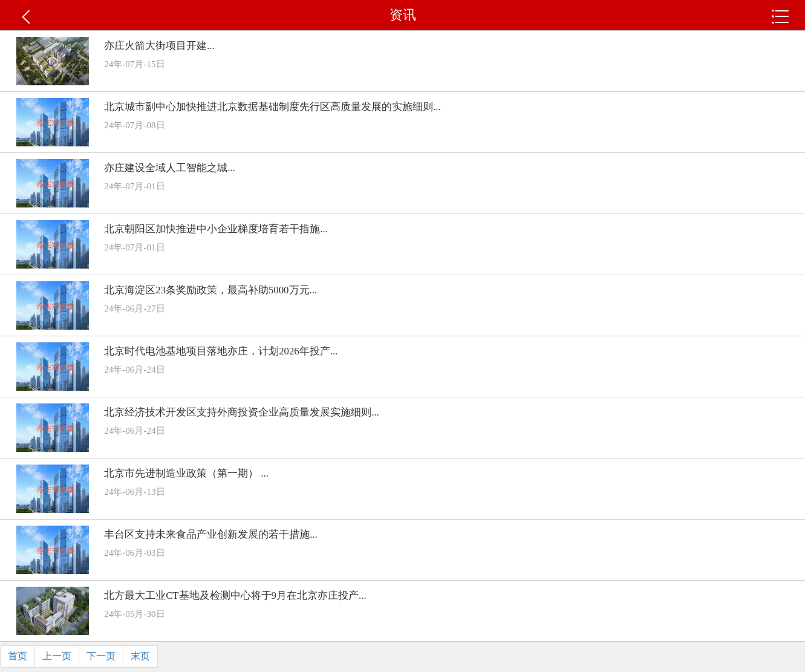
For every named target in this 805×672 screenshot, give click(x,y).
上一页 (57, 656)
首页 (18, 656)
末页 (140, 656)
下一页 (101, 656)
